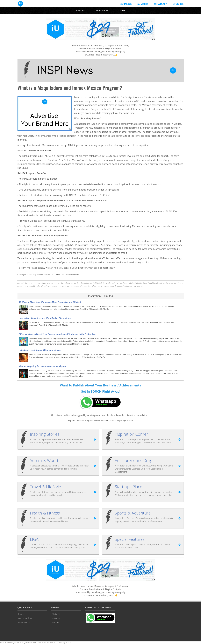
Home (21, 614)
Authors (55, 622)
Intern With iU (24, 622)
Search (122, 11)
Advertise (80, 11)
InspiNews (125, 4)
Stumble (178, 4)
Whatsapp (161, 4)
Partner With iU (25, 618)
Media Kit (56, 614)
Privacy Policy (65, 642)
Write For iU (102, 11)
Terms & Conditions (47, 642)
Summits (143, 4)
